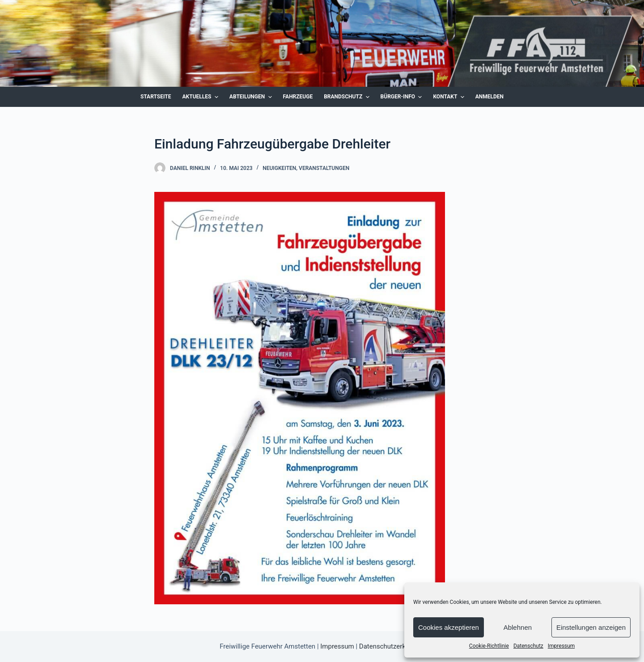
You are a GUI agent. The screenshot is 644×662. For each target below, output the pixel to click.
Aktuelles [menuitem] (201, 97)
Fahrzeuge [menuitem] (298, 97)
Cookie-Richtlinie (489, 646)
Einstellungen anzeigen (591, 627)
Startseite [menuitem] (156, 97)
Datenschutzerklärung (392, 646)
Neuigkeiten (279, 168)
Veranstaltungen (324, 168)
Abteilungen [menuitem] (252, 97)
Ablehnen (518, 627)
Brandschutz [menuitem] (347, 97)
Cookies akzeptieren (449, 627)
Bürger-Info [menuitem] (402, 97)
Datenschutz (528, 646)
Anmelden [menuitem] (489, 97)
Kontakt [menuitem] (449, 97)
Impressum (561, 646)
